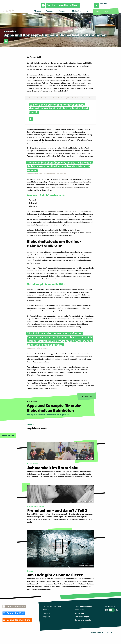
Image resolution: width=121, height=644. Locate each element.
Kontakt (46, 610)
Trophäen (47, 616)
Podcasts (50, 11)
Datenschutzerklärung (84, 606)
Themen (38, 11)
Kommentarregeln (82, 616)
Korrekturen (80, 613)
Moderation (77, 11)
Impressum (79, 610)
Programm (63, 11)
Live (98, 12)
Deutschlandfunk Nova (52, 606)
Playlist (107, 12)
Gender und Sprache (83, 620)
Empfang (46, 613)
